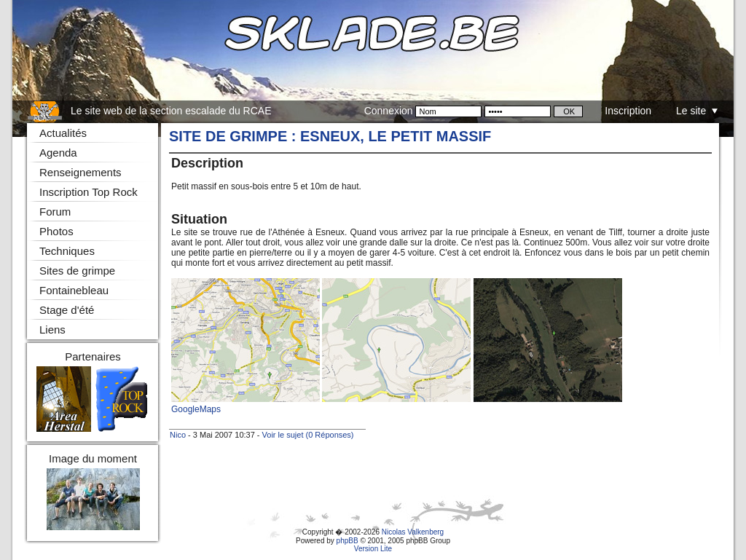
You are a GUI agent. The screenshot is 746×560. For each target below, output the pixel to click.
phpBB (348, 541)
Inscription (628, 111)
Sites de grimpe (77, 271)
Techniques (67, 251)
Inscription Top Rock (89, 192)
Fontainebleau (74, 290)
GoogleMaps (196, 409)
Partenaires (93, 356)
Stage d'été (67, 310)
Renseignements (81, 172)
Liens (52, 330)
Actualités (63, 133)
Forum (55, 212)
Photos (56, 231)
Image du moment (93, 458)
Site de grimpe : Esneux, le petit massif (330, 136)
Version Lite (373, 549)
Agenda (58, 153)
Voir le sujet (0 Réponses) (308, 435)
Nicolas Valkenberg (413, 532)
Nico (178, 435)
